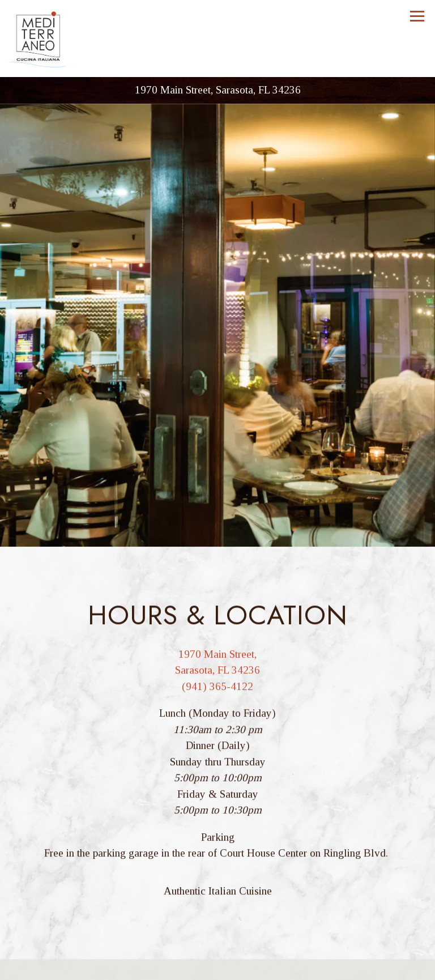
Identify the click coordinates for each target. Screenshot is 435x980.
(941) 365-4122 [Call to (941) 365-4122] (217, 673)
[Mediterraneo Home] (39, 39)
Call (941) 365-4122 (217, 945)
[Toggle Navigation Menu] (417, 16)
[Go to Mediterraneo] (217, 90)
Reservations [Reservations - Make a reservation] (218, 968)
